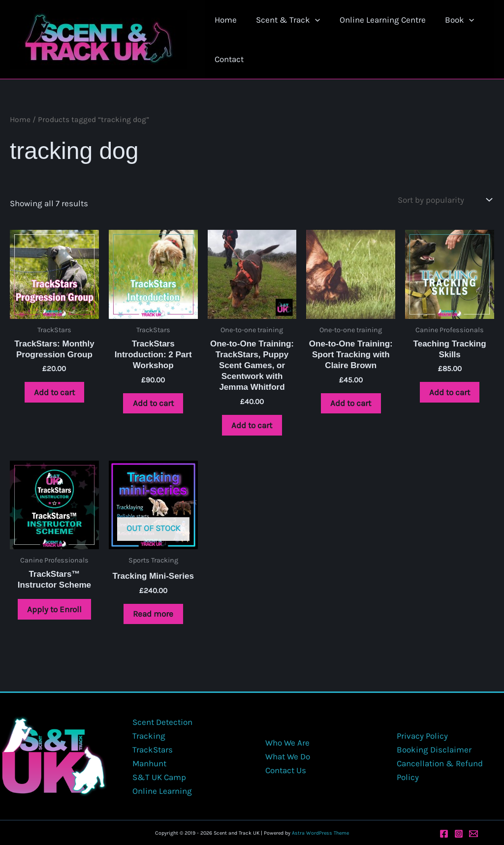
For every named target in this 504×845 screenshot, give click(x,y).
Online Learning (162, 791)
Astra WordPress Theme (320, 833)
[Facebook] (444, 834)
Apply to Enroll (54, 609)
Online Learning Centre (376, 20)
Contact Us (285, 770)
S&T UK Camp (159, 777)
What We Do (287, 756)
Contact (228, 59)
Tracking (149, 736)
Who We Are (286, 743)
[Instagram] (459, 834)
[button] (312, 20)
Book (451, 20)
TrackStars (153, 750)
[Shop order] (444, 200)
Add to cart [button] (54, 392)
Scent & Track (284, 20)
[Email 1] (473, 834)
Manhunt (149, 763)
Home (225, 20)
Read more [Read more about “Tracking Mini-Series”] (153, 614)
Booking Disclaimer (434, 750)
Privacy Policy (422, 736)
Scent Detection (162, 722)
